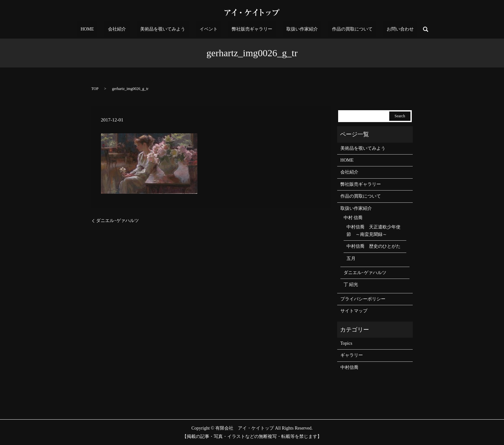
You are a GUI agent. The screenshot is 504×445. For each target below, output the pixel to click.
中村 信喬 (353, 218)
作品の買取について (335, 29)
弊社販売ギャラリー (248, 29)
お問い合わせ (376, 29)
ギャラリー (352, 355)
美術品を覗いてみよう (173, 29)
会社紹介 (135, 29)
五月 (351, 258)
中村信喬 (349, 367)
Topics (346, 343)
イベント (212, 29)
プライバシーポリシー (363, 299)
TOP (95, 89)
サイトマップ (354, 311)
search (398, 29)
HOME (112, 29)
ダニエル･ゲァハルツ (117, 221)
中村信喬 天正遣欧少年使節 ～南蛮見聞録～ (373, 231)
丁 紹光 (351, 285)
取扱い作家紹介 (292, 29)
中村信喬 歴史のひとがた (373, 246)
